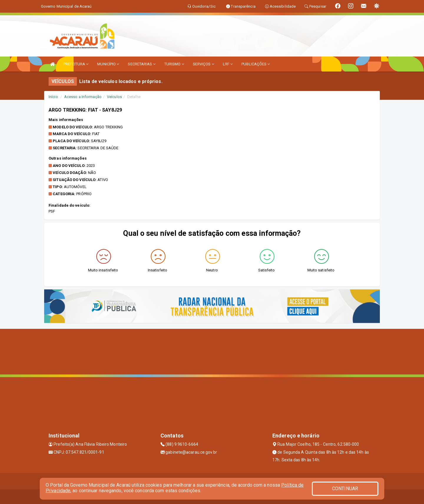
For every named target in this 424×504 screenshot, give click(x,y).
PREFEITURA (76, 64)
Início (53, 97)
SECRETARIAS (141, 64)
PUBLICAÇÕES (256, 64)
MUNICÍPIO (108, 64)
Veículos (114, 97)
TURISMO (174, 64)
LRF (228, 64)
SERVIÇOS (203, 64)
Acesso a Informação (83, 97)
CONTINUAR (345, 489)
